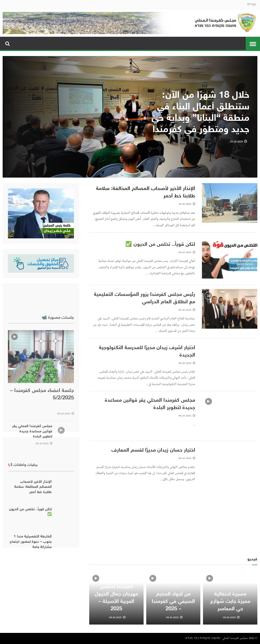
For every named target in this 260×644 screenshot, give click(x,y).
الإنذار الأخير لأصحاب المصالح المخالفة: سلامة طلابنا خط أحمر (146, 193)
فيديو (252, 586)
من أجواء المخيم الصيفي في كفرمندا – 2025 (173, 628)
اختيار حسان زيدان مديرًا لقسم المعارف (153, 469)
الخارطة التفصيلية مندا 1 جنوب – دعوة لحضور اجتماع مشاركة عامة (31, 584)
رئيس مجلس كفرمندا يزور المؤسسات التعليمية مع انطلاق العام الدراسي (145, 318)
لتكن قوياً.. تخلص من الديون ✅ (160, 263)
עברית (252, 4)
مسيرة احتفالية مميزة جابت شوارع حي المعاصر (230, 628)
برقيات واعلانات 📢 (23, 507)
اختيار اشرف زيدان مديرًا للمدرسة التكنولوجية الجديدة (147, 371)
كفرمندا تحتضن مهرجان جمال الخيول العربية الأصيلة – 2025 (116, 624)
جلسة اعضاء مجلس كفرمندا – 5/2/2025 (42, 453)
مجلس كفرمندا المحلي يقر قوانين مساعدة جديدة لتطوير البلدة (150, 423)
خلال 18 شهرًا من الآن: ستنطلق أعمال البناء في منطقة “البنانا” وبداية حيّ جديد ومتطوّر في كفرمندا (200, 114)
